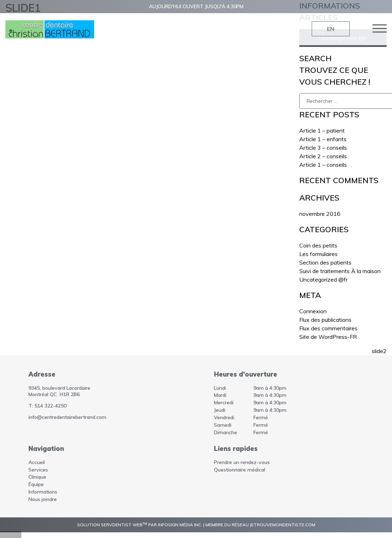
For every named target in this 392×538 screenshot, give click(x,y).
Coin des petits (318, 245)
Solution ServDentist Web (112, 525)
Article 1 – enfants (323, 139)
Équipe (36, 484)
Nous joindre (43, 499)
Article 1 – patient (322, 130)
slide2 (379, 351)
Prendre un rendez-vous (242, 462)
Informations (43, 492)
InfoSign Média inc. (180, 525)
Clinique (37, 477)
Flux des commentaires (328, 328)
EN (331, 29)
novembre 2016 (320, 214)
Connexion (313, 311)
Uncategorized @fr (323, 279)
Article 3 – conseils (323, 148)
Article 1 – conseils (323, 165)
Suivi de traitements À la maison (340, 271)
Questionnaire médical (240, 470)
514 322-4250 (50, 406)
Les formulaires (318, 254)
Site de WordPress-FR (328, 337)
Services (38, 470)
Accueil (37, 462)
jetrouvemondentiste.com (283, 525)
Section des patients (325, 262)
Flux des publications (325, 320)
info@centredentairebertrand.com (67, 417)
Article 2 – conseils (323, 156)
